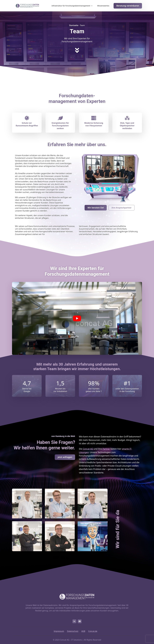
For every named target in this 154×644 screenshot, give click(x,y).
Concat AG (88, 449)
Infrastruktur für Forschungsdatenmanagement (71, 6)
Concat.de (93, 631)
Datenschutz (73, 631)
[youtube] (80, 621)
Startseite (74, 25)
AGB (83, 631)
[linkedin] (74, 621)
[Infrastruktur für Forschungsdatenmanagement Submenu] (93, 6)
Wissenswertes (103, 6)
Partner (106, 449)
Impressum (59, 631)
